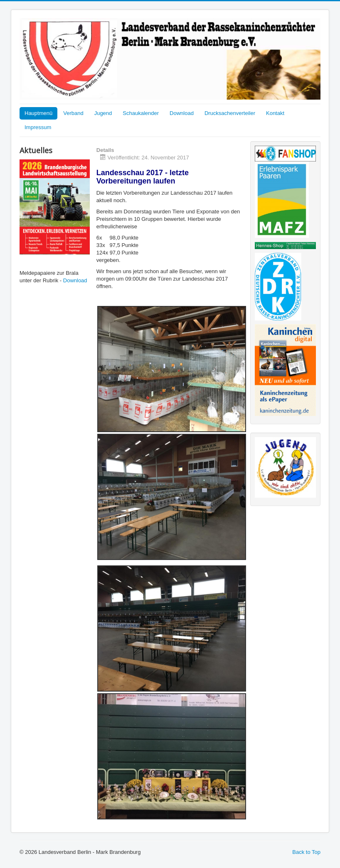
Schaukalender (141, 113)
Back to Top (306, 852)
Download (182, 113)
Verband (73, 113)
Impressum (38, 127)
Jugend (103, 113)
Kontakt (275, 113)
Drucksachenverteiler (230, 113)
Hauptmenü (38, 113)
